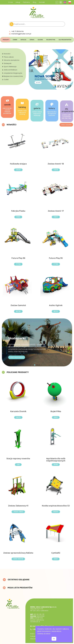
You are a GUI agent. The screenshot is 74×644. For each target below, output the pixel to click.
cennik (7, 126)
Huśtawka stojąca (18, 164)
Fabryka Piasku (18, 211)
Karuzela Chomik (18, 411)
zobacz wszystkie (66, 125)
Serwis (32, 40)
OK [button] (54, 639)
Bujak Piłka (56, 411)
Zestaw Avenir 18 (56, 164)
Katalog (23, 40)
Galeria (40, 40)
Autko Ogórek (56, 305)
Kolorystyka (51, 40)
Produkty (6, 40)
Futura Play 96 (18, 258)
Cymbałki (56, 553)
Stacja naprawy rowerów (18, 459)
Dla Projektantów (65, 40)
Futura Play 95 (56, 258)
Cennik (15, 40)
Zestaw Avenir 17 (56, 211)
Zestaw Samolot (18, 305)
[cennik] (7, 122)
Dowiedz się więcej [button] (44, 634)
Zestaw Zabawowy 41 (18, 506)
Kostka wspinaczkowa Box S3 (56, 506)
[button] (35, 365)
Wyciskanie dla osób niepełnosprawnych (56, 460)
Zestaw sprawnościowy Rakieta (18, 553)
